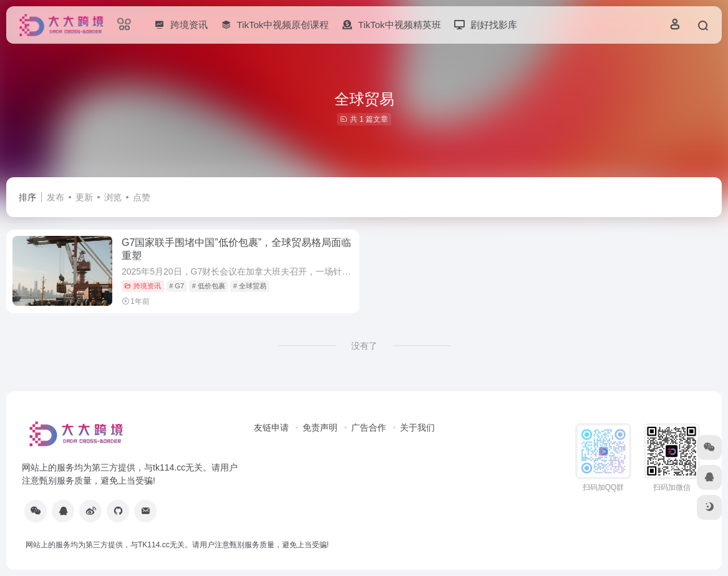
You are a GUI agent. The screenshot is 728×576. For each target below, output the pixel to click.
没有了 (364, 346)
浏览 (113, 197)
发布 (56, 197)
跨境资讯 (143, 286)
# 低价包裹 (209, 286)
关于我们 (417, 427)
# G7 (177, 286)
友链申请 (271, 427)
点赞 (142, 197)
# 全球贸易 (250, 286)
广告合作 (369, 427)
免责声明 (320, 427)
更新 (84, 197)
